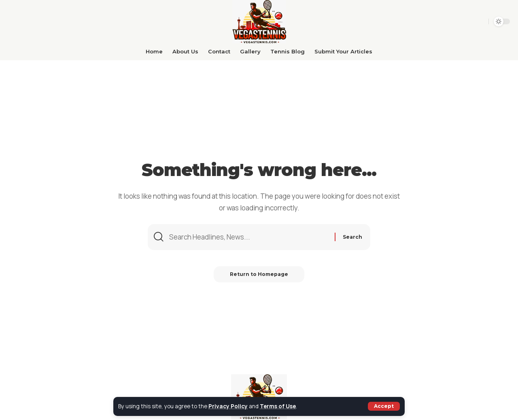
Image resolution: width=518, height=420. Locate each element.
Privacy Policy (228, 406)
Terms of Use (278, 406)
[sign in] (480, 21)
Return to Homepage (259, 274)
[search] (466, 21)
